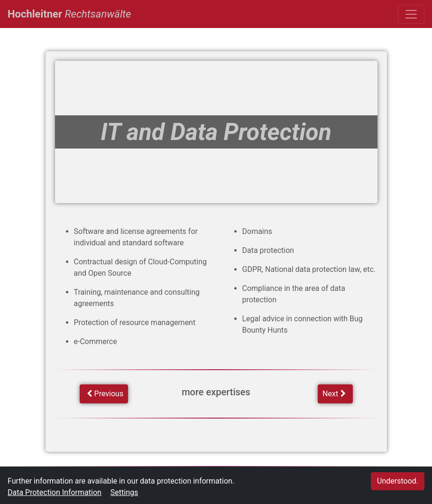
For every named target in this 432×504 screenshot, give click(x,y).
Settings (124, 492)
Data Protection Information (55, 492)
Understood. (398, 481)
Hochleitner (69, 13)
